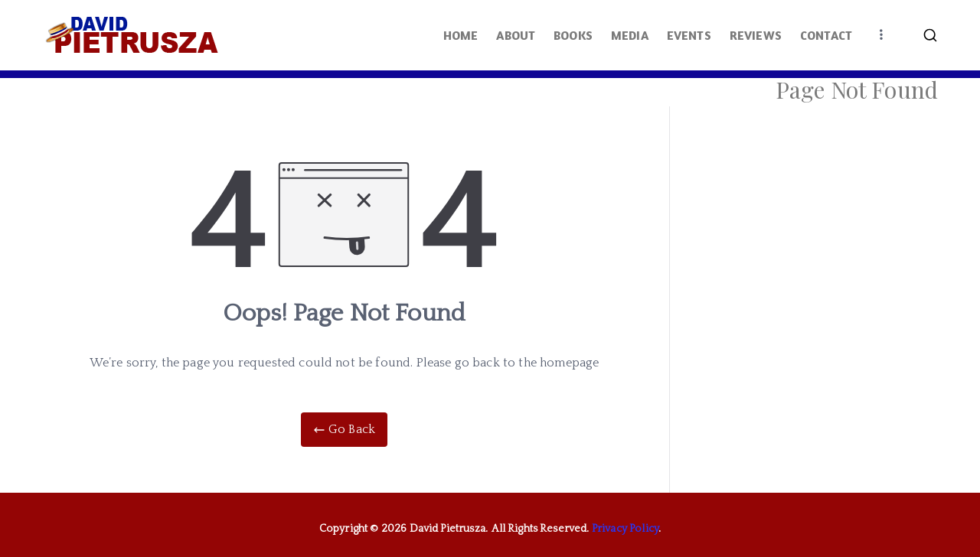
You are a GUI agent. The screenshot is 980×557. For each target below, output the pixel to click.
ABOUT (516, 35)
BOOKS (573, 35)
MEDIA (630, 35)
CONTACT (826, 35)
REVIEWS (756, 35)
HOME (461, 35)
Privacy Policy (625, 529)
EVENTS (689, 35)
